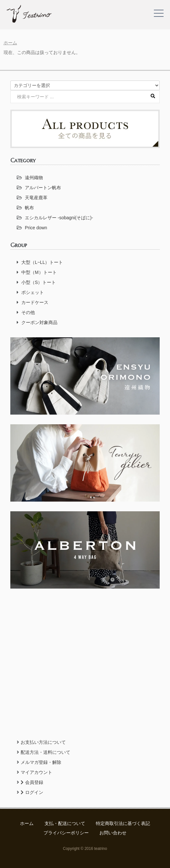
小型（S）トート (39, 282)
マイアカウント (36, 772)
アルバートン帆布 (43, 188)
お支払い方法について (43, 742)
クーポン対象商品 (39, 322)
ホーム (10, 43)
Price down (36, 228)
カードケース (35, 302)
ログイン (32, 792)
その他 (28, 312)
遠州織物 (34, 178)
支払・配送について (65, 823)
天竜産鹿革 (36, 198)
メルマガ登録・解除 (41, 762)
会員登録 (32, 782)
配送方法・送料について (45, 752)
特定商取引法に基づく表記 (123, 823)
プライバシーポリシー (66, 833)
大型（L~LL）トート (42, 262)
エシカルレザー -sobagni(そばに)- (59, 218)
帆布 (29, 208)
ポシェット (33, 292)
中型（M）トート (39, 272)
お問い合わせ (113, 833)
